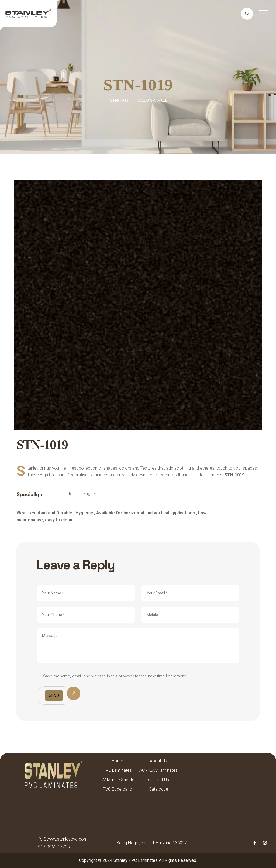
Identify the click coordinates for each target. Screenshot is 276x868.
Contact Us (158, 780)
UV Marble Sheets (117, 780)
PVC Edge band (117, 789)
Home (117, 761)
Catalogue (158, 789)
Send (54, 695)
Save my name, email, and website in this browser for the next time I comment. (115, 676)
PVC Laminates (117, 770)
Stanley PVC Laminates (136, 860)
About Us (158, 761)
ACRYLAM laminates (158, 770)
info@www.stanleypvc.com (62, 839)
